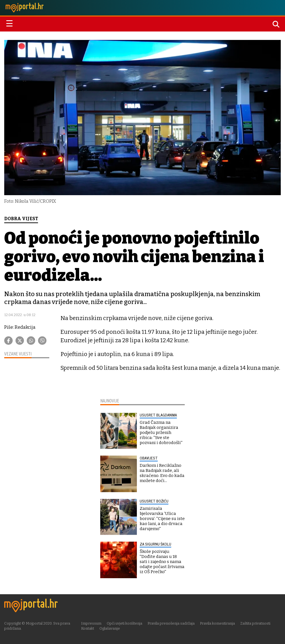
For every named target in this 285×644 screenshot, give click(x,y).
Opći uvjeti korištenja (124, 623)
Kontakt (88, 628)
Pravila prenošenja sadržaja (171, 623)
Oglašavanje (110, 628)
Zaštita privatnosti (255, 623)
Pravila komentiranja (217, 623)
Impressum (91, 623)
